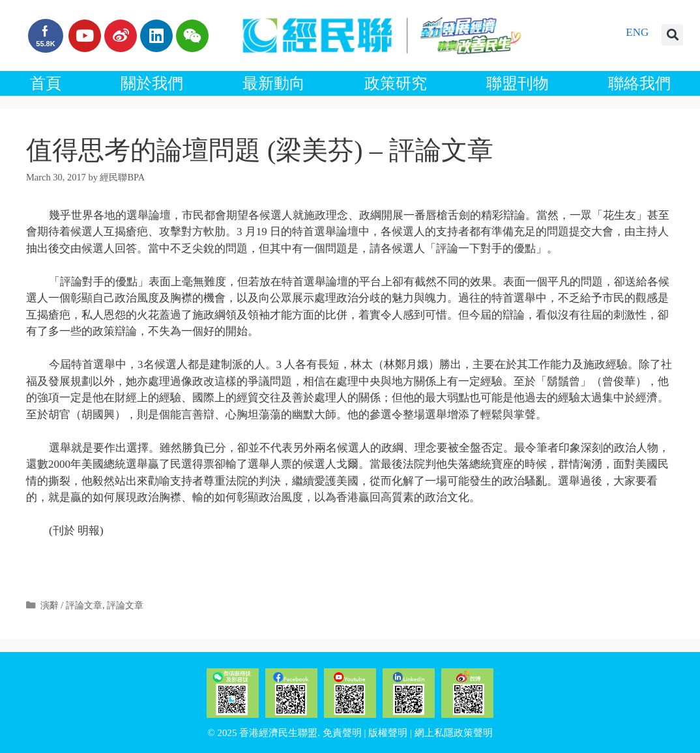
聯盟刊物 (518, 83)
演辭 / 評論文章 (71, 605)
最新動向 (274, 83)
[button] (672, 35)
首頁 (46, 83)
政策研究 (396, 83)
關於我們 (152, 83)
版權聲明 (388, 733)
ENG (637, 32)
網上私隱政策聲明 (454, 733)
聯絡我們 (639, 83)
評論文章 (125, 605)
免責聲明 (342, 733)
